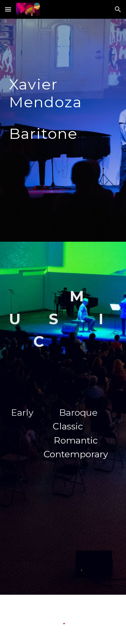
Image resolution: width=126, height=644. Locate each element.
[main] (63, 130)
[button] (8, 9)
